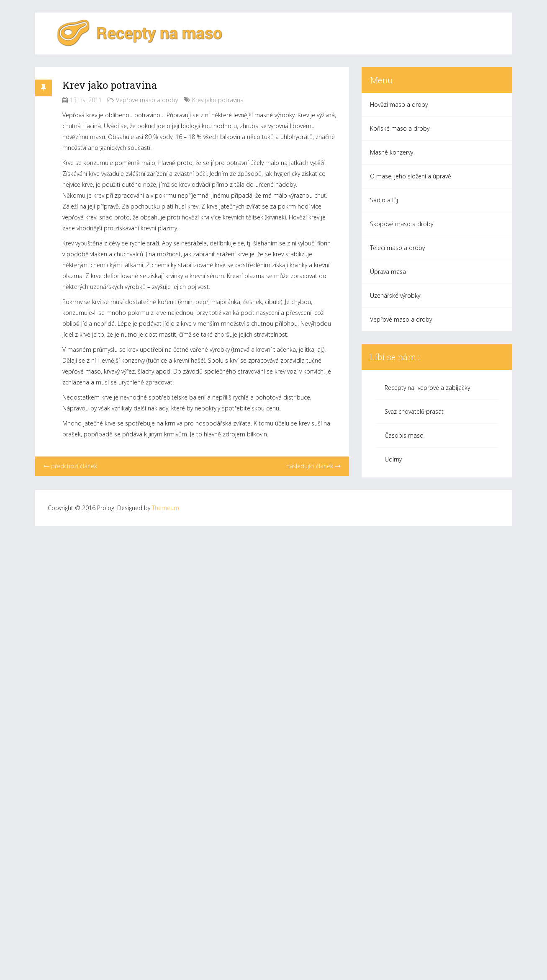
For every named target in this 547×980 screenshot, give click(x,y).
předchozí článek (70, 466)
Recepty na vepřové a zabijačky (427, 388)
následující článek (313, 466)
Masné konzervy (392, 152)
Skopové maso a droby (402, 224)
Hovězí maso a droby (399, 104)
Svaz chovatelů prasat (414, 411)
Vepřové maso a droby (147, 100)
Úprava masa (388, 272)
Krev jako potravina (110, 85)
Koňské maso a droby (400, 128)
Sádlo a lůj (384, 200)
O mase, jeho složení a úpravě (411, 176)
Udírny (393, 459)
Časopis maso (404, 435)
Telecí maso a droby (397, 248)
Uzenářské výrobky (395, 295)
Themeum (166, 508)
